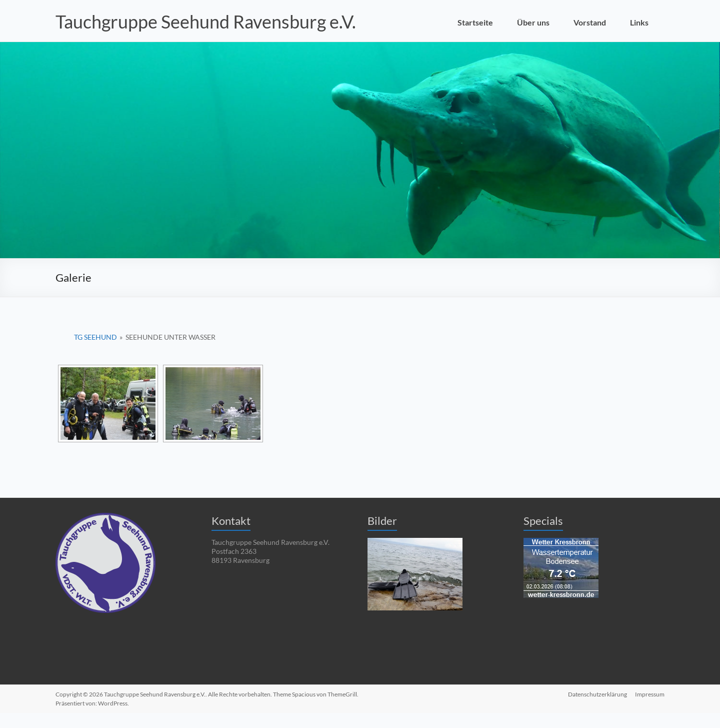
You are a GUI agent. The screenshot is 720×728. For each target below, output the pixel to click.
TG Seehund (95, 337)
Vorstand (590, 22)
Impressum (650, 694)
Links (639, 22)
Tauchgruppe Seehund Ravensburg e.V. (206, 22)
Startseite (475, 22)
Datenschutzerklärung (597, 694)
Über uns (533, 22)
